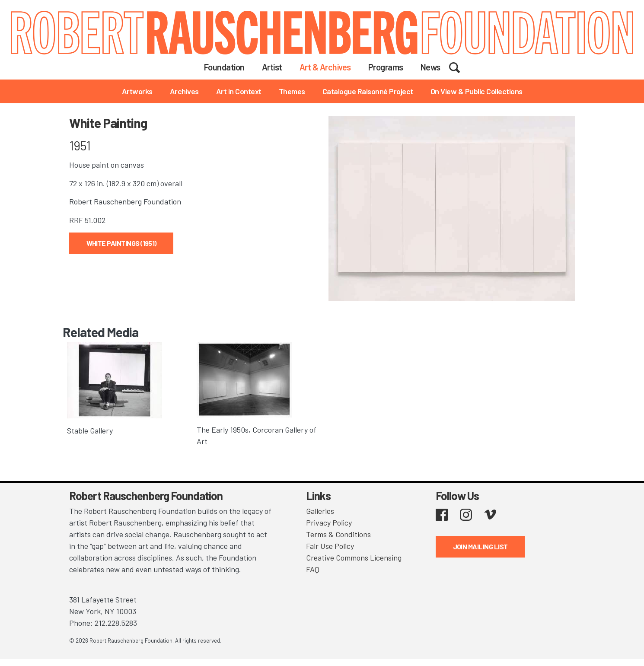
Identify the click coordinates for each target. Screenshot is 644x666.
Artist (272, 67)
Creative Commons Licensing (354, 558)
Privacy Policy (329, 523)
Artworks (137, 91)
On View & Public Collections (477, 91)
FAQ (313, 569)
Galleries (320, 511)
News (430, 67)
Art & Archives (325, 67)
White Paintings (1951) (121, 243)
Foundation (224, 67)
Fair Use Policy (330, 546)
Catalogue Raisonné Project (368, 91)
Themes (292, 91)
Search (460, 67)
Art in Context (239, 91)
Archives (184, 91)
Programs (386, 67)
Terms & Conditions (338, 534)
